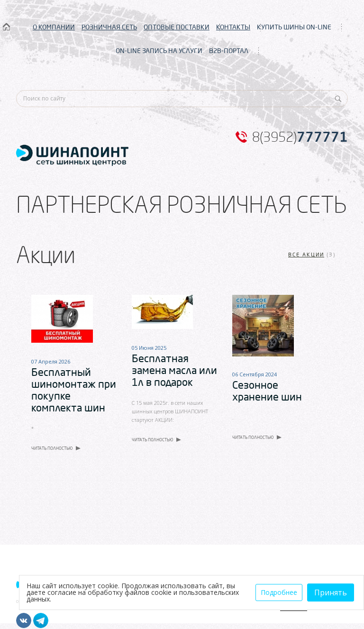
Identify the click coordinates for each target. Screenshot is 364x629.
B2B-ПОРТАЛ (229, 51)
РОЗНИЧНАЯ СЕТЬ (109, 27)
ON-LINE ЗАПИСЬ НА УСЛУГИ (159, 51)
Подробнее (279, 592)
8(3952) (300, 137)
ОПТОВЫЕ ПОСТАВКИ (177, 27)
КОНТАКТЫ (233, 27)
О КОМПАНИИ (54, 27)
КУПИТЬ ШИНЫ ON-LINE (294, 27)
